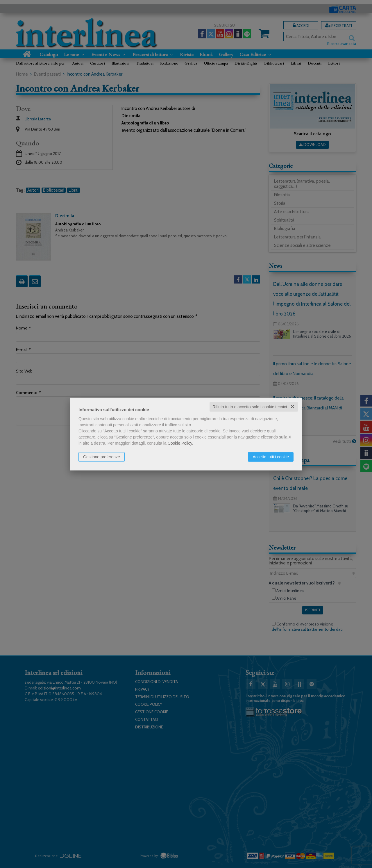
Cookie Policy (180, 443)
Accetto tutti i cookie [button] (271, 457)
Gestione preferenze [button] (102, 457)
